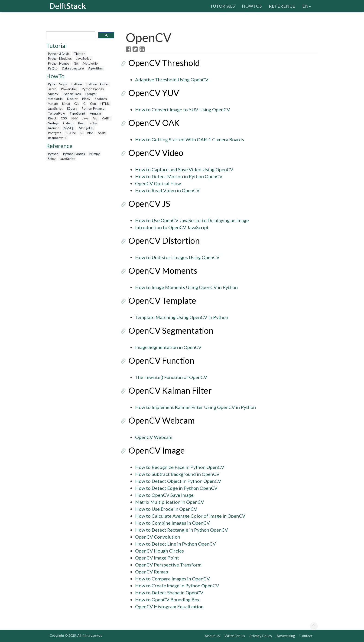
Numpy (53, 94)
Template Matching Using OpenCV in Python (182, 317)
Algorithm (95, 68)
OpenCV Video (153, 153)
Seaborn (101, 99)
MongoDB (86, 128)
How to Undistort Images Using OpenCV (177, 257)
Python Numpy (59, 63)
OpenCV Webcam (159, 420)
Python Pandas (93, 89)
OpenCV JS (147, 204)
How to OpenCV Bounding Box (167, 599)
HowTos (252, 6)
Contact (306, 636)
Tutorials (223, 6)
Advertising (286, 636)
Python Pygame (93, 108)
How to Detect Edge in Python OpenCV (176, 488)
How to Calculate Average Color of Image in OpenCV (190, 516)
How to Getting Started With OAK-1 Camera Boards (190, 139)
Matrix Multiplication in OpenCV (170, 502)
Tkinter (79, 54)
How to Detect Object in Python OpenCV (178, 481)
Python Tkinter (97, 84)
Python (77, 84)
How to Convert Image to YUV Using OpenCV (183, 109)
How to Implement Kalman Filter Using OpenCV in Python (195, 407)
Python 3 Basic (59, 54)
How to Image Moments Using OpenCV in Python (186, 287)
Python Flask (72, 94)
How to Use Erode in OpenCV (166, 509)
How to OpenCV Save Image (164, 495)
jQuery (72, 108)
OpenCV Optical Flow (158, 183)
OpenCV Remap (152, 572)
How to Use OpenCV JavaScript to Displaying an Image (192, 220)
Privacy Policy (261, 636)
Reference (282, 6)
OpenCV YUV (151, 93)
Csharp (68, 123)
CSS (64, 118)
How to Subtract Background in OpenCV (177, 474)
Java (85, 118)
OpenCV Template (160, 300)
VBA (90, 133)
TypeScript (77, 113)
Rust (81, 123)
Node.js (53, 123)
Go (95, 118)
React (52, 118)
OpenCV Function (159, 360)
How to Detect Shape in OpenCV (169, 593)
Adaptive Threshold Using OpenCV (172, 79)
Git (76, 63)
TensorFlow (56, 113)
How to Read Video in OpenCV (167, 190)
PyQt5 (53, 68)
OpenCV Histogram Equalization (169, 606)
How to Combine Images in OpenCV (172, 523)
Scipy (52, 159)
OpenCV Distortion (162, 240)
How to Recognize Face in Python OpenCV (180, 467)
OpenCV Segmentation (168, 330)
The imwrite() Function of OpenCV (171, 377)
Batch (52, 89)
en (307, 6)
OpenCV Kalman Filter (167, 390)
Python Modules (60, 58)
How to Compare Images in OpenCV (172, 579)
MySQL (69, 128)
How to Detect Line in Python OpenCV (175, 544)
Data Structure (73, 68)
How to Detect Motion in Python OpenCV (179, 176)
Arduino (54, 128)
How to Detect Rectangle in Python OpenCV (182, 530)
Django (91, 94)
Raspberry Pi (57, 138)
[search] (70, 35)
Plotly (86, 99)
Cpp (93, 104)
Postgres (55, 133)
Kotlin (106, 118)
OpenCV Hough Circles (159, 551)
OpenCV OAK (151, 123)
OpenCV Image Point (157, 558)
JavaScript (84, 58)
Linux (66, 104)
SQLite (71, 133)
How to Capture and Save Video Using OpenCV (184, 169)
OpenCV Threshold (162, 63)
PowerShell (69, 89)
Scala (102, 133)
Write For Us (235, 636)
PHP (75, 118)
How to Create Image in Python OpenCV (177, 586)
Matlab (53, 104)
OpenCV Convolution (158, 537)
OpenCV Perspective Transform (168, 565)
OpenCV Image (154, 450)
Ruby (93, 123)
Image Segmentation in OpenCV (168, 347)
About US (212, 636)
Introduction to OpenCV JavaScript (172, 227)
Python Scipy (57, 84)
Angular (96, 113)
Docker (72, 99)
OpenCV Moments (160, 270)
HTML (105, 104)
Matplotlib (90, 63)
